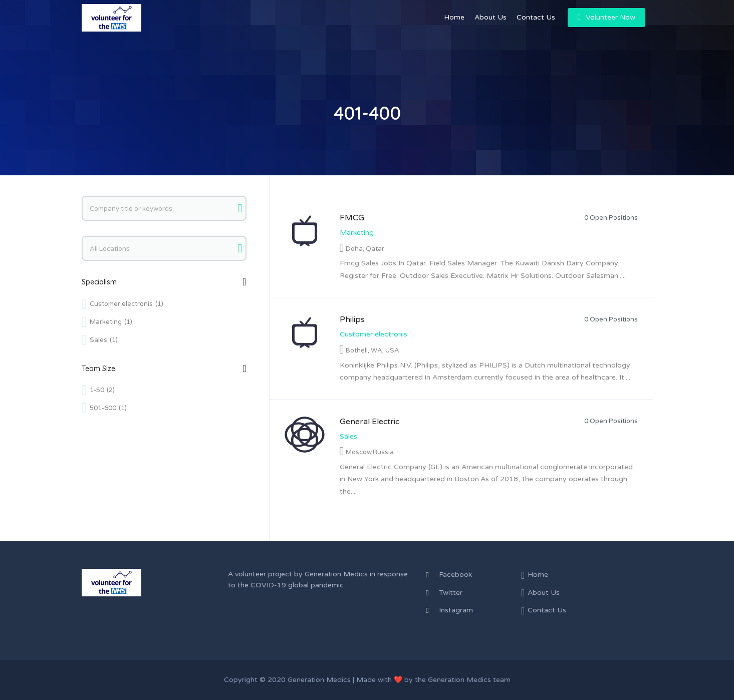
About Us (491, 17)
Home (454, 17)
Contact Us (536, 17)
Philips (352, 319)
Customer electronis (374, 334)
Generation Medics (336, 574)
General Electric (370, 422)
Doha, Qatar (365, 249)
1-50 (102, 390)
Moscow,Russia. (371, 452)
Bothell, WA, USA (373, 351)
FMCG (352, 218)
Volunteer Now (606, 17)
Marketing (357, 233)
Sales (348, 436)
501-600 (108, 408)
